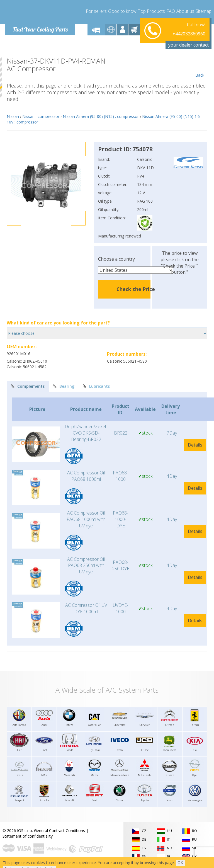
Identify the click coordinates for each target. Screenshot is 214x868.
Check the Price (136, 289)
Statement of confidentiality (28, 836)
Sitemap (204, 11)
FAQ (171, 11)
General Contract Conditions (59, 831)
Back (200, 67)
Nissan (13, 116)
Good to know (122, 11)
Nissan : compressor (41, 116)
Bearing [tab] (64, 386)
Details (195, 445)
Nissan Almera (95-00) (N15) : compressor (101, 116)
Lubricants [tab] (96, 386)
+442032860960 (189, 30)
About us (185, 11)
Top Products (151, 11)
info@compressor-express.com (177, 36)
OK (180, 863)
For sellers (96, 11)
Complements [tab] (28, 386)
